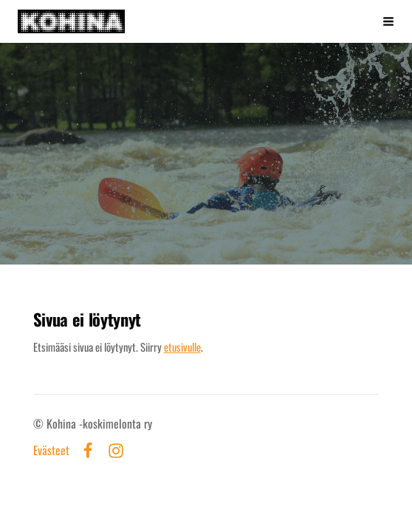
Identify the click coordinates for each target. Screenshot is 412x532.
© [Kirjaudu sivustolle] (40, 423)
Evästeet (51, 451)
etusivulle (182, 347)
